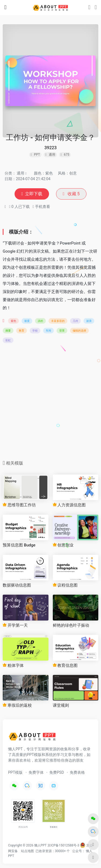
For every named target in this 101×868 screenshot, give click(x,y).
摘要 (8, 331)
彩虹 (8, 340)
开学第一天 (15, 625)
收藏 (71, 194)
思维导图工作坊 (19, 505)
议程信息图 (65, 585)
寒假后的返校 (17, 705)
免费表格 (77, 772)
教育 (22, 331)
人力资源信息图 (69, 505)
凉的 (40, 321)
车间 (48, 331)
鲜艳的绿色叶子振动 (71, 625)
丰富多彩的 (58, 321)
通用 (20, 173)
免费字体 (36, 772)
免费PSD (57, 772)
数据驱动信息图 (17, 585)
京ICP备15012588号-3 (63, 845)
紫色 (13, 321)
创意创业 (63, 545)
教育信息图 (65, 665)
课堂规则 (61, 705)
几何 (75, 321)
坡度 (27, 321)
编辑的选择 (79, 331)
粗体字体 (13, 665)
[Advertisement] (50, 403)
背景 (62, 331)
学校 (35, 331)
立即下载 (32, 194)
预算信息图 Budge (19, 545)
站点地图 (27, 851)
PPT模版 (15, 772)
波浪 (89, 321)
